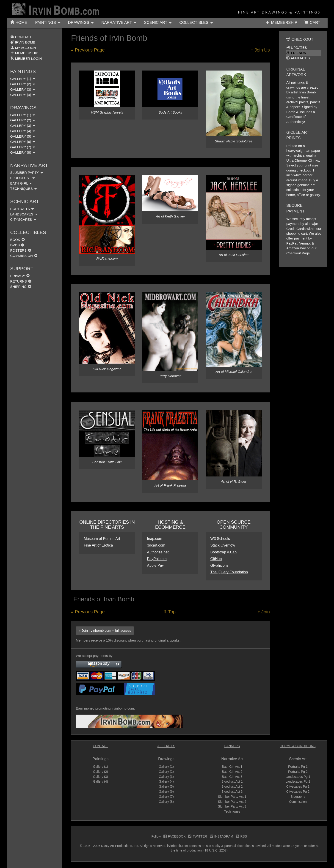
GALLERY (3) (23, 89)
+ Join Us (260, 50)
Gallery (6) (166, 792)
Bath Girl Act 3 (232, 777)
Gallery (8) (166, 802)
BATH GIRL (21, 183)
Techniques (232, 811)
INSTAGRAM (221, 837)
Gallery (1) (101, 767)
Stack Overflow (223, 545)
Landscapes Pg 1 (298, 777)
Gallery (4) (101, 781)
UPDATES (297, 48)
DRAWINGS (81, 23)
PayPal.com (157, 559)
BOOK (18, 240)
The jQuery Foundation (229, 572)
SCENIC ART (158, 23)
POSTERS (21, 250)
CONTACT (21, 37)
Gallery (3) (101, 777)
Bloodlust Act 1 (232, 781)
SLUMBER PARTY (27, 173)
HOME (19, 23)
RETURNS (21, 281)
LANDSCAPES (24, 214)
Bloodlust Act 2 (232, 786)
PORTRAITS (22, 209)
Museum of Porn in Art (102, 539)
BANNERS (232, 746)
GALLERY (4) (23, 95)
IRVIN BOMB (23, 42)
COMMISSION (24, 256)
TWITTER (198, 837)
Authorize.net (158, 552)
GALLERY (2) (23, 84)
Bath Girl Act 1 (232, 767)
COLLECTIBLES (196, 23)
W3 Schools (220, 539)
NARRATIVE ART (119, 23)
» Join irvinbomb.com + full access (105, 630)
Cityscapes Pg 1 (298, 786)
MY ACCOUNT (24, 48)
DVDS (17, 245)
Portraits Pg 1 (298, 767)
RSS (242, 837)
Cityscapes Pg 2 (298, 792)
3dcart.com (156, 545)
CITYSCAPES (23, 219)
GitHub (216, 559)
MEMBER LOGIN (26, 59)
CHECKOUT (300, 39)
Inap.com (155, 539)
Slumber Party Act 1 (232, 797)
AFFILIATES (298, 58)
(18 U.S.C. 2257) (216, 850)
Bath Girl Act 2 (232, 772)
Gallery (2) (101, 772)
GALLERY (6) (23, 142)
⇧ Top (169, 612)
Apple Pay (155, 565)
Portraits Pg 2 (298, 772)
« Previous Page (88, 50)
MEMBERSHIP (282, 22)
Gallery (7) (166, 797)
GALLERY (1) (23, 79)
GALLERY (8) (23, 152)
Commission (298, 802)
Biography (298, 797)
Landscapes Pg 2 (298, 781)
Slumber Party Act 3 (232, 806)
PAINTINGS (48, 23)
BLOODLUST (23, 178)
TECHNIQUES (24, 189)
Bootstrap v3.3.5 (224, 552)
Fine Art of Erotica (98, 545)
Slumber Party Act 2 (232, 802)
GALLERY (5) (23, 136)
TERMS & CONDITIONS (298, 746)
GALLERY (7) (23, 147)
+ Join (264, 612)
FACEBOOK (175, 837)
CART (312, 23)
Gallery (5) (166, 786)
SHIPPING (21, 287)
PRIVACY (20, 276)
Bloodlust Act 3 (232, 792)
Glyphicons (219, 565)
